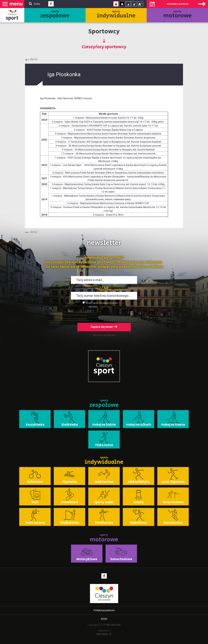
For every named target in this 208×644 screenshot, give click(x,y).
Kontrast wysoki (122, 4)
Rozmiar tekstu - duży (140, 4)
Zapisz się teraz (104, 327)
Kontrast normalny (116, 4)
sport (12, 18)
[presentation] (104, 313)
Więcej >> (122, 303)
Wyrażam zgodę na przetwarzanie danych (102, 303)
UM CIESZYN (113, 625)
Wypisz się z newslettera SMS (104, 335)
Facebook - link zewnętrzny (51, 5)
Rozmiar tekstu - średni (134, 4)
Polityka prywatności (104, 610)
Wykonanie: (104, 632)
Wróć (34, 60)
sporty (55, 15)
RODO (104, 619)
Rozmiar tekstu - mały (128, 4)
